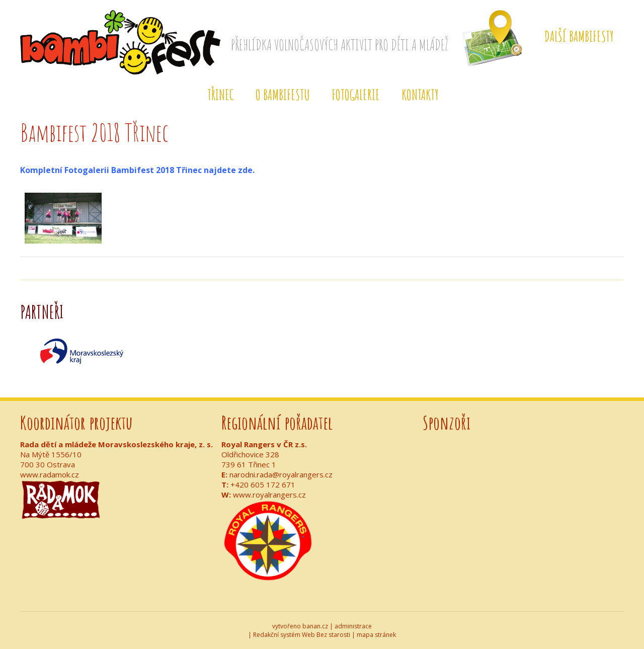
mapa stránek (376, 635)
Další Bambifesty (579, 36)
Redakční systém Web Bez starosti (302, 635)
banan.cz (315, 626)
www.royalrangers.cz (269, 495)
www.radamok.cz (50, 474)
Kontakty (420, 95)
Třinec (221, 95)
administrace (353, 626)
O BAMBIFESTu (283, 95)
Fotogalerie (356, 95)
